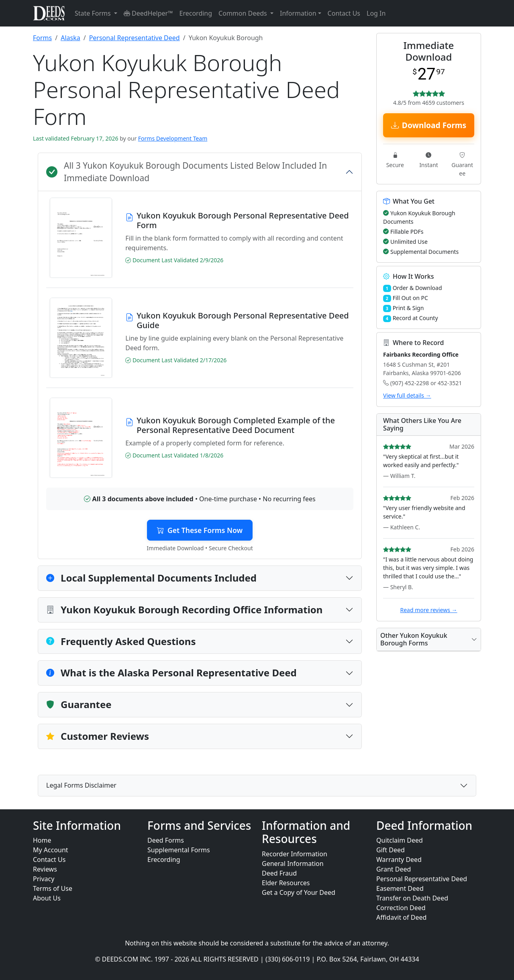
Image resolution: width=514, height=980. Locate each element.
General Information (293, 864)
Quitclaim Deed (400, 840)
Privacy (44, 879)
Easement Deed (400, 888)
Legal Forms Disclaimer (81, 785)
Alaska (70, 38)
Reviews (45, 869)
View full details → (407, 395)
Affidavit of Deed (401, 917)
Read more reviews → (428, 610)
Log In (376, 13)
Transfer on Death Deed (412, 898)
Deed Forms (166, 840)
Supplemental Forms (179, 850)
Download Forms (429, 125)
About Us (47, 898)
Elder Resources (286, 883)
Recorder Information (295, 854)
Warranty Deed (399, 860)
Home (42, 840)
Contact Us (344, 13)
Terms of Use (53, 888)
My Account (51, 850)
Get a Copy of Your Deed (299, 892)
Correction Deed (401, 908)
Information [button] (298, 13)
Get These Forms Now (200, 530)
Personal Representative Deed (135, 38)
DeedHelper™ (148, 13)
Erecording (196, 13)
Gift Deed (391, 850)
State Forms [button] (94, 13)
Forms (42, 38)
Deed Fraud (279, 873)
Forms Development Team (173, 138)
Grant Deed (394, 869)
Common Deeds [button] (244, 13)
